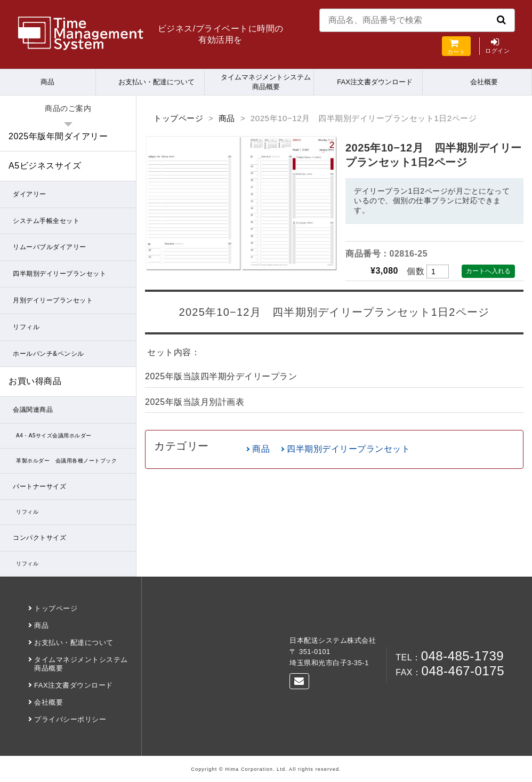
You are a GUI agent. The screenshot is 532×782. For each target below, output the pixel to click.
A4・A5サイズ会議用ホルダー (54, 436)
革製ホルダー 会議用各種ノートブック (66, 461)
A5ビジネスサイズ (45, 166)
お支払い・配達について (156, 82)
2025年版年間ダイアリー (58, 136)
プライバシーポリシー (70, 719)
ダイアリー (30, 194)
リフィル (26, 327)
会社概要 (484, 82)
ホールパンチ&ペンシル (49, 354)
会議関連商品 (33, 410)
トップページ (178, 118)
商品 (47, 82)
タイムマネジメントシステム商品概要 (266, 82)
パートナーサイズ (39, 486)
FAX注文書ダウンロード (375, 82)
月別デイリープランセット (53, 300)
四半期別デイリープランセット (348, 449)
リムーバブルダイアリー (50, 247)
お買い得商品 (35, 381)
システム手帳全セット (46, 221)
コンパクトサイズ (39, 538)
